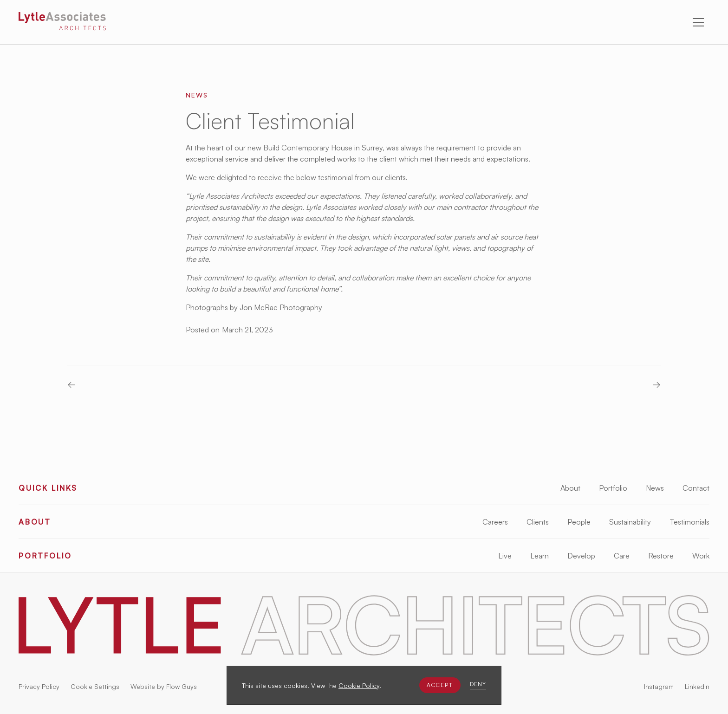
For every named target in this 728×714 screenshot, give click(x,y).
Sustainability (630, 522)
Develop (581, 556)
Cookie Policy (359, 685)
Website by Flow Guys (164, 686)
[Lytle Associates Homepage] (62, 23)
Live (505, 556)
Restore (661, 556)
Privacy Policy (39, 686)
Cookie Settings (95, 686)
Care (622, 556)
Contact (696, 488)
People (579, 522)
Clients (538, 522)
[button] (440, 685)
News (655, 488)
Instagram (659, 686)
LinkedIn (697, 686)
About (570, 488)
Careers (495, 522)
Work (701, 556)
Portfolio (613, 488)
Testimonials (689, 522)
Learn (539, 556)
